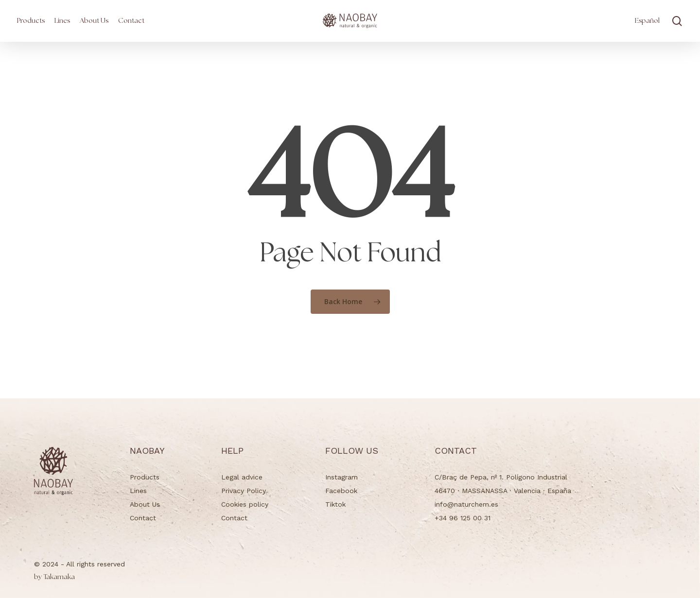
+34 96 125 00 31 (463, 518)
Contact (143, 518)
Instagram (341, 477)
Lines (138, 491)
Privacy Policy (244, 491)
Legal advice (242, 477)
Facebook (341, 491)
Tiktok (335, 504)
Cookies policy (245, 504)
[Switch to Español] (647, 21)
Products (145, 477)
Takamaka (54, 577)
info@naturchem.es (466, 504)
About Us (145, 504)
